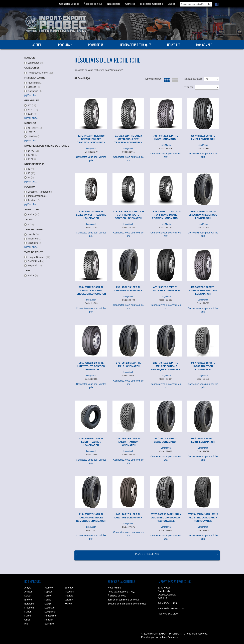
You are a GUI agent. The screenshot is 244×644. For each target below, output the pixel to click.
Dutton (28, 596)
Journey (49, 588)
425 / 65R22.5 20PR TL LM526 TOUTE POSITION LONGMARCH (203, 290)
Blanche (32, 87)
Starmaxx (49, 624)
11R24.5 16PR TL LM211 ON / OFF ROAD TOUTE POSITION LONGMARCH (128, 215)
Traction (32, 200)
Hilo (26, 624)
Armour (28, 592)
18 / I (30, 159)
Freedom (29, 608)
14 (29, 169)
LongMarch (34, 63)
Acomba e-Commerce (168, 637)
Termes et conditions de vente (123, 600)
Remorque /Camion (39, 73)
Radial (32, 214)
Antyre (28, 588)
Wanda (68, 604)
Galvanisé (33, 91)
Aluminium (33, 83)
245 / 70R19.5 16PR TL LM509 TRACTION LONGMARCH (203, 366)
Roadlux (49, 620)
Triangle (69, 596)
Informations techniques (135, 45)
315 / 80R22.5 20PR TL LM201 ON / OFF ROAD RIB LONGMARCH (91, 215)
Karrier (48, 596)
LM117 (31, 132)
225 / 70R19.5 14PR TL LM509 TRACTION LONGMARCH (129, 442)
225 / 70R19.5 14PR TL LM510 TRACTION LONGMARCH (91, 442)
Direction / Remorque (39, 192)
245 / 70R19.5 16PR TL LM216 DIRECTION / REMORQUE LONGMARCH (166, 366)
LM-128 (32, 136)
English (172, 4)
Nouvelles (174, 45)
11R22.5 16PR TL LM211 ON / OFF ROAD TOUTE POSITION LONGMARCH (166, 215)
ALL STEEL (34, 128)
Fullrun (28, 612)
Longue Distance (37, 257)
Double (31, 234)
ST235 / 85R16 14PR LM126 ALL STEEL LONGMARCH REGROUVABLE (203, 518)
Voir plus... (31, 95)
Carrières (130, 4)
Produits (65, 45)
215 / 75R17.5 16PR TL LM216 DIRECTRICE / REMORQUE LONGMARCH (91, 518)
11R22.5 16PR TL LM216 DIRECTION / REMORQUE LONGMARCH (203, 215)
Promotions (96, 45)
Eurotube (29, 604)
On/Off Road (34, 261)
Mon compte (204, 45)
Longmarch (50, 612)
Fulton (28, 616)
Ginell (27, 620)
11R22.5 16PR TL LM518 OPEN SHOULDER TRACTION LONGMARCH (128, 139)
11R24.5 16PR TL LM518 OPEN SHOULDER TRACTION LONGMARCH (91, 139)
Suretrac (69, 588)
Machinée (33, 239)
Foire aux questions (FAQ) (121, 592)
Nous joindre (114, 4)
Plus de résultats (147, 554)
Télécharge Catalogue (151, 4)
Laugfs (48, 604)
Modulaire (33, 243)
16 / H (31, 155)
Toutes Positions (36, 196)
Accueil (37, 45)
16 (30, 173)
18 (29, 177)
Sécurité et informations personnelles (127, 604)
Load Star (50, 608)
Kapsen (48, 592)
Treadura (69, 592)
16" (30, 105)
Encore (28, 600)
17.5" (31, 110)
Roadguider (51, 616)
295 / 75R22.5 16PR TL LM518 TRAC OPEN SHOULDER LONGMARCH (91, 290)
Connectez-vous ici (69, 4)
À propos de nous (93, 4)
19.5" (30, 114)
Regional (33, 265)
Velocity (69, 600)
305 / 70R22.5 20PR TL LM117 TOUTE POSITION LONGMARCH (91, 366)
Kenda (48, 600)
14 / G (32, 151)
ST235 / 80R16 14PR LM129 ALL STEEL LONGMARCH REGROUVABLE (166, 518)
